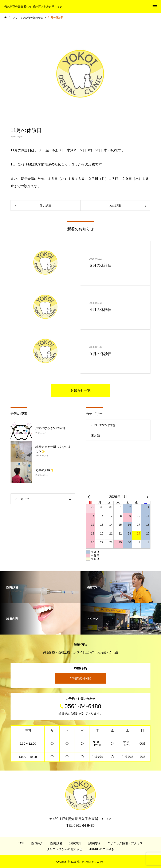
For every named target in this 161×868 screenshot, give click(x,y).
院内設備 (56, 843)
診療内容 (94, 843)
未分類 (95, 435)
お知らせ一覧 (80, 390)
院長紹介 (37, 843)
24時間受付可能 (80, 678)
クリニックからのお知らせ (64, 849)
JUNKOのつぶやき (103, 425)
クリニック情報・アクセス (125, 843)
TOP (21, 843)
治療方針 (75, 843)
